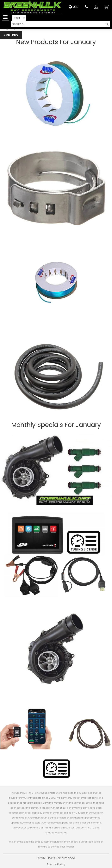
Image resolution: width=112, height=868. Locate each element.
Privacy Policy (56, 864)
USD (74, 7)
